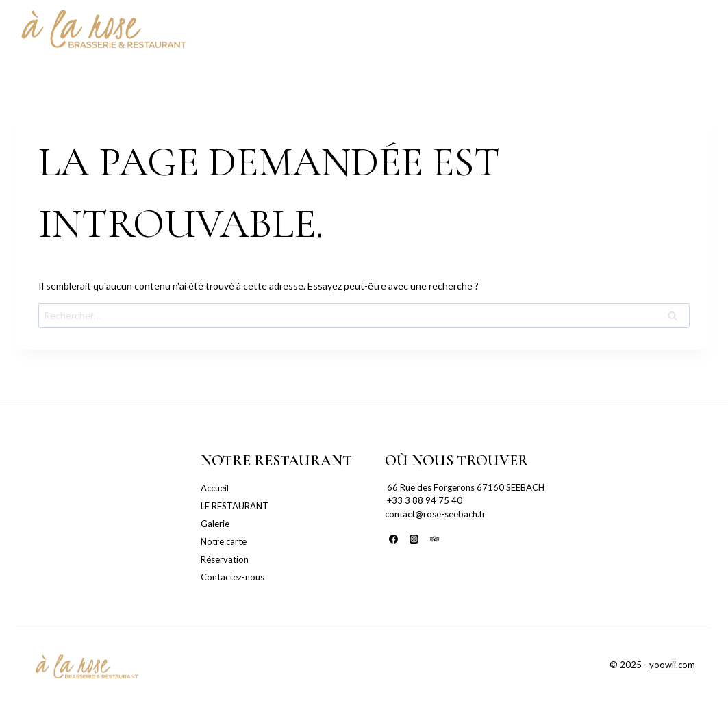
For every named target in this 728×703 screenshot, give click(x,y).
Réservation (225, 559)
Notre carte (224, 541)
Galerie (215, 524)
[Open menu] (698, 30)
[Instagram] (414, 539)
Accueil (215, 488)
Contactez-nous (233, 577)
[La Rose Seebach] (103, 31)
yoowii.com (672, 665)
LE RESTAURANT (235, 506)
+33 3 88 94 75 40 (424, 500)
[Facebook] (394, 539)
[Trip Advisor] (434, 539)
